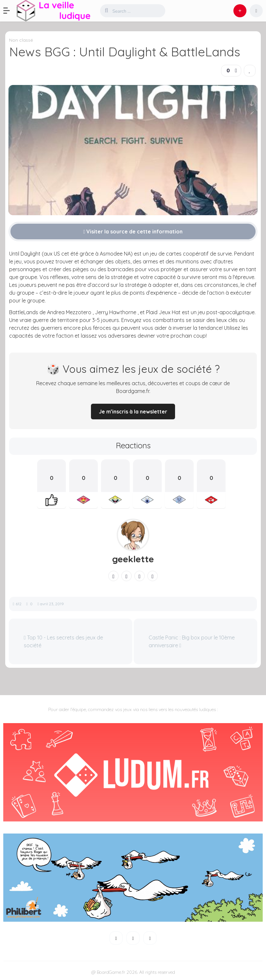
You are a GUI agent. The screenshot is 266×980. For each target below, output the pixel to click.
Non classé (21, 40)
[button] (10, 11)
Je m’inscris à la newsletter (133, 412)
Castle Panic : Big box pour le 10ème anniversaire (192, 641)
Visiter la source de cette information (133, 231)
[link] (250, 71)
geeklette (133, 559)
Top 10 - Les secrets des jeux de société (63, 641)
